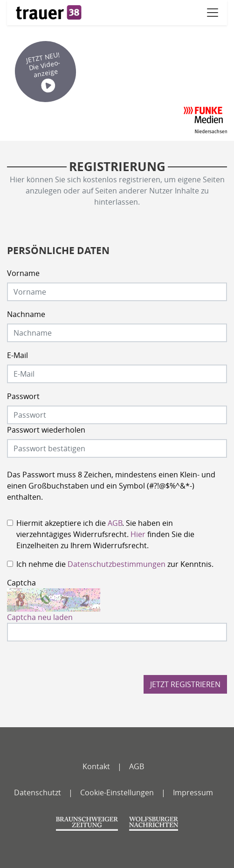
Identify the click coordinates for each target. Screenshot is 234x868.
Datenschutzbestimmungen (117, 564)
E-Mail (17, 355)
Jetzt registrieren (185, 684)
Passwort (23, 396)
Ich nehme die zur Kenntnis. (115, 564)
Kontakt (96, 766)
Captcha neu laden (40, 617)
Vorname (23, 273)
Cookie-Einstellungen (117, 792)
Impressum (193, 792)
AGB (115, 523)
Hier (138, 534)
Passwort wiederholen (46, 430)
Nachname (26, 314)
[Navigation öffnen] (213, 13)
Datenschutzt (38, 792)
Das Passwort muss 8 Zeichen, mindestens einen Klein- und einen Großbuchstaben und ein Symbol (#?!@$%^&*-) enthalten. (111, 486)
